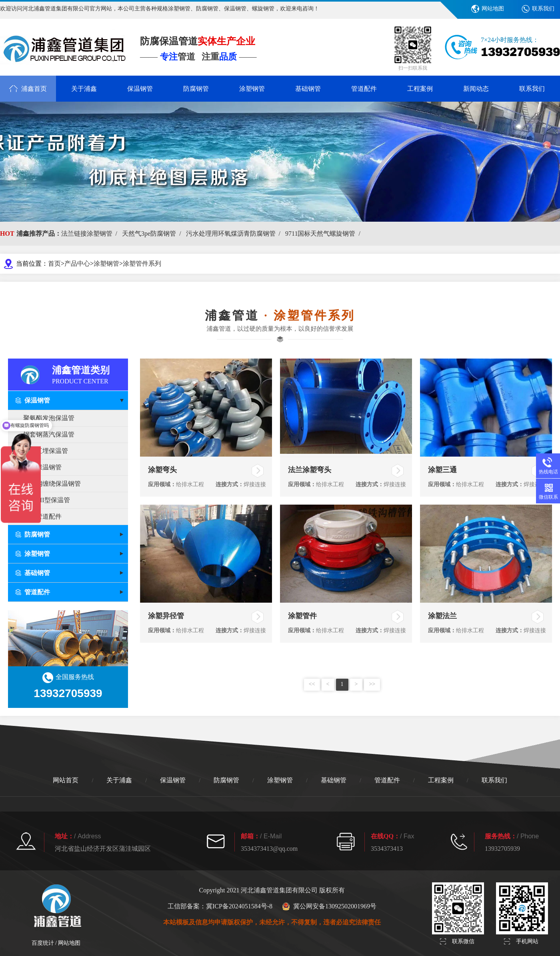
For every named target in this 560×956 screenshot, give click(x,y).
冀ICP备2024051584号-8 (239, 906)
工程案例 (420, 89)
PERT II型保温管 (47, 500)
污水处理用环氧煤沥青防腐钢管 (235, 233)
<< (312, 684)
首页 (54, 264)
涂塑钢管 (252, 89)
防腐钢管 (196, 89)
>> (372, 684)
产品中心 (77, 264)
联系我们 (543, 9)
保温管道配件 (42, 516)
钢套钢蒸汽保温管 (49, 434)
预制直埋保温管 (46, 451)
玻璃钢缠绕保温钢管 (52, 484)
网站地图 (493, 9)
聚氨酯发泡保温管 (49, 418)
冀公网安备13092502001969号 (329, 906)
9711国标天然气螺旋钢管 (324, 233)
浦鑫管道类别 (90, 374)
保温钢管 (140, 89)
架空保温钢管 (42, 467)
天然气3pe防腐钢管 (153, 233)
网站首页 (66, 780)
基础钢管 (308, 89)
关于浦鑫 (84, 89)
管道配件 (364, 89)
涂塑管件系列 (142, 264)
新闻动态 (476, 89)
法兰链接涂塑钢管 (91, 233)
